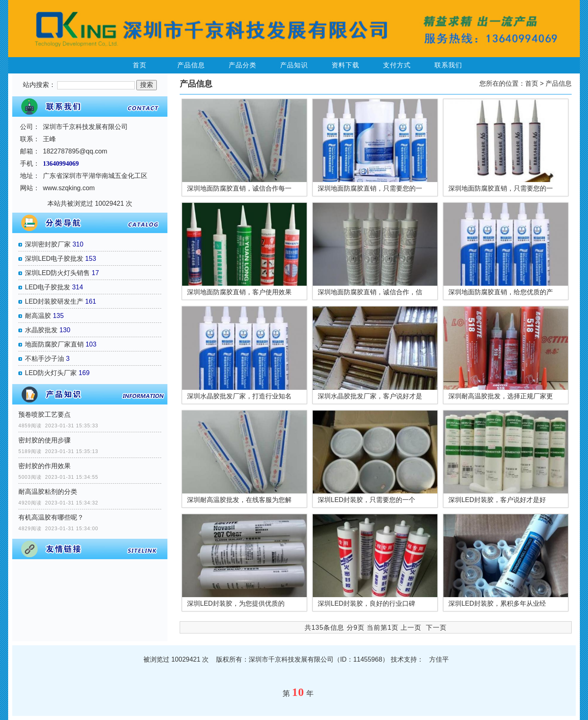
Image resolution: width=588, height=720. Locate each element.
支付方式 (397, 65)
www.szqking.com (69, 188)
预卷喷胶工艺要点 (45, 414)
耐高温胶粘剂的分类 (48, 492)
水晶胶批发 (41, 330)
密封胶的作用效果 (45, 466)
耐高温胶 (38, 316)
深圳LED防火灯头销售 (57, 273)
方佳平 (439, 659)
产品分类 (243, 65)
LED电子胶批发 (48, 287)
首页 (140, 65)
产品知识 (294, 65)
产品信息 (191, 65)
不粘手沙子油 (45, 359)
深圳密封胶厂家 (48, 244)
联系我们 (448, 65)
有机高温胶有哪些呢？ (51, 517)
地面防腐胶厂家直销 (54, 344)
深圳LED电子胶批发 (54, 259)
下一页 (436, 628)
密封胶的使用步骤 (45, 440)
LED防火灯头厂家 (51, 373)
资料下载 (345, 65)
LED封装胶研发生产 (54, 301)
